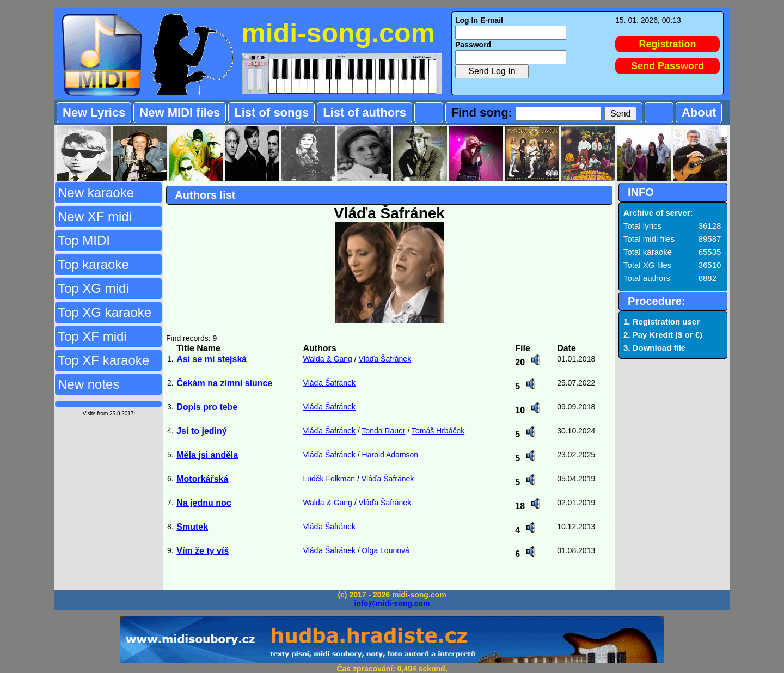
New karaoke (96, 192)
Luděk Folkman (329, 479)
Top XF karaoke (103, 360)
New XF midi (95, 216)
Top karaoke (93, 264)
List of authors (365, 112)
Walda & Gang (327, 359)
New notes (88, 384)
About (699, 112)
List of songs (271, 112)
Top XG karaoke (105, 312)
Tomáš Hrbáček (438, 431)
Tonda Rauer (383, 431)
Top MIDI (84, 240)
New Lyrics (94, 112)
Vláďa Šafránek (385, 359)
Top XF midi (92, 336)
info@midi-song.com (392, 603)
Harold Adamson (390, 455)
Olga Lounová (386, 550)
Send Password (667, 66)
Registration (668, 44)
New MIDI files (180, 112)
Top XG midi (93, 288)
